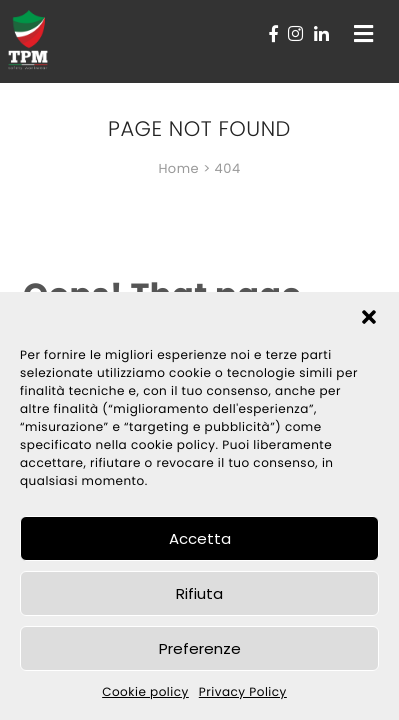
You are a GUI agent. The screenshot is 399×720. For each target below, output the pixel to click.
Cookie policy (145, 692)
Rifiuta (199, 593)
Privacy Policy (243, 692)
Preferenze (200, 648)
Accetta (200, 538)
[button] (369, 317)
